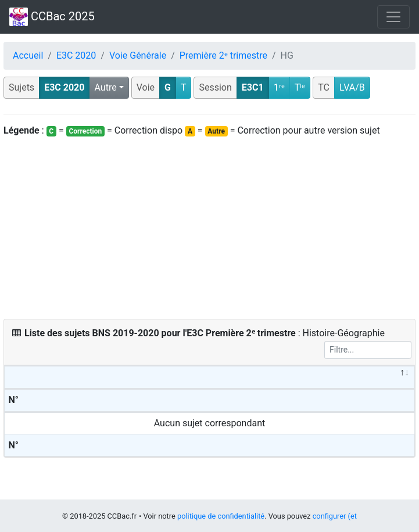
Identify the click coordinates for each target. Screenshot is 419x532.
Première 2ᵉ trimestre (223, 55)
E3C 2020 (76, 55)
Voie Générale (138, 55)
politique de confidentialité (221, 516)
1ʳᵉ (279, 87)
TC (324, 87)
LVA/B (352, 87)
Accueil (28, 55)
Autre (105, 87)
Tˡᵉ (300, 87)
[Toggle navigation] (393, 17)
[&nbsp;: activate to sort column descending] (209, 378)
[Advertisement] (209, 228)
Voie (146, 87)
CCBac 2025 (52, 17)
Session (215, 87)
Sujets (22, 87)
